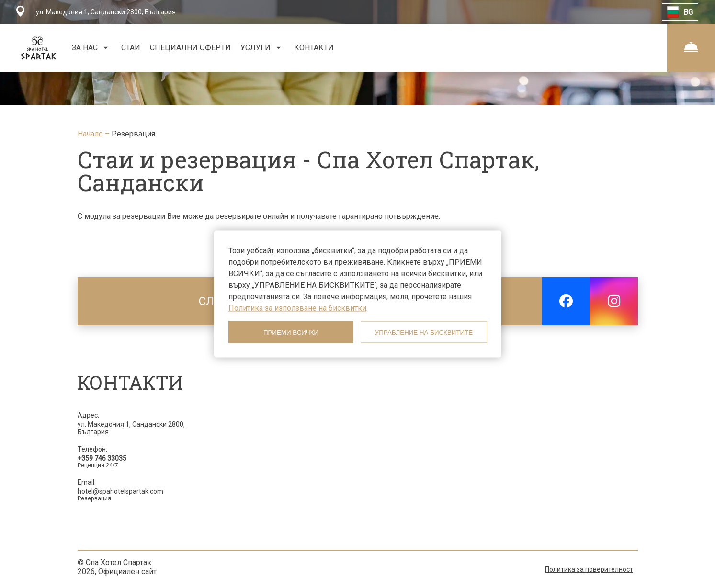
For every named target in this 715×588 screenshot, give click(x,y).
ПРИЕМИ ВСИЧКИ (291, 332)
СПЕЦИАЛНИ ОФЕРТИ (190, 48)
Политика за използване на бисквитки (297, 308)
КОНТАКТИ (314, 48)
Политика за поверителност (589, 569)
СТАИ (131, 48)
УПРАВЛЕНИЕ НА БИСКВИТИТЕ (424, 332)
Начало (91, 134)
